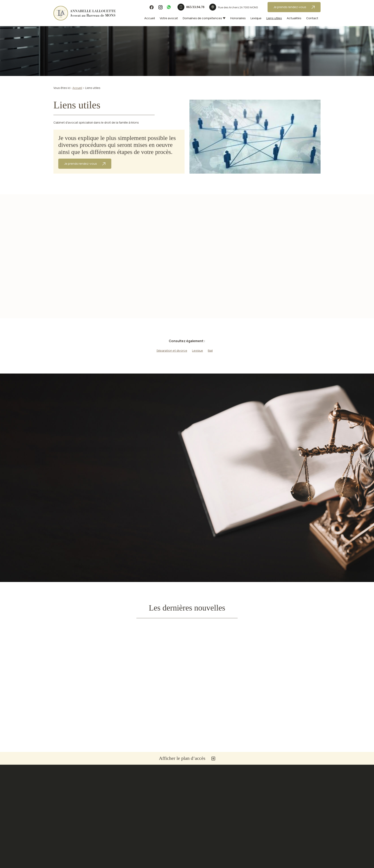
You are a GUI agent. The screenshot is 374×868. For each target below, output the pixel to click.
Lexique (256, 18)
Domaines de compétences (202, 18)
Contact (312, 18)
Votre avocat (169, 18)
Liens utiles (274, 18)
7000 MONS (238, 7)
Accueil (150, 18)
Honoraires (238, 18)
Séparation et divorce (172, 351)
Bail (210, 351)
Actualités (294, 18)
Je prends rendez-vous (294, 7)
